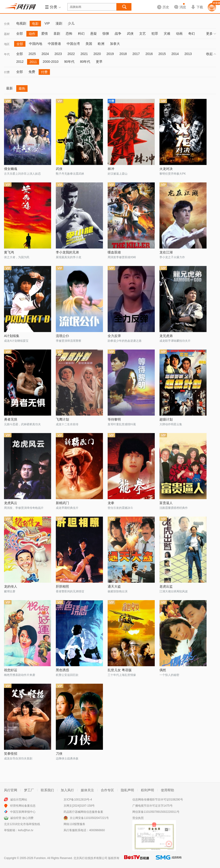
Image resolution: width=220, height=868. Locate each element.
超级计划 (166, 419)
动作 (32, 34)
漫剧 (59, 23)
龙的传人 (11, 586)
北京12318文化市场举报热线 (22, 824)
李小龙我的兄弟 (67, 252)
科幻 (81, 34)
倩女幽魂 (11, 169)
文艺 (143, 34)
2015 (162, 54)
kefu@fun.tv (26, 830)
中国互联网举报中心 (23, 812)
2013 (188, 54)
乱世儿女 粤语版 (120, 670)
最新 (9, 88)
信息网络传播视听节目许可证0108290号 (158, 800)
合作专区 (107, 790)
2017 (136, 54)
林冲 (111, 169)
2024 (45, 54)
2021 (84, 54)
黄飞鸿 (9, 252)
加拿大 (115, 44)
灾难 (167, 34)
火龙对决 (166, 169)
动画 (179, 34)
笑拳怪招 (11, 754)
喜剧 (57, 34)
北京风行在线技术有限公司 (90, 858)
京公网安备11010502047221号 (89, 818)
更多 (211, 34)
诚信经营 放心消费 (22, 818)
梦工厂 (29, 790)
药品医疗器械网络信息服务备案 (83, 812)
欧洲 (101, 44)
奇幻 (191, 34)
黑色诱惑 (62, 670)
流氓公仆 (62, 336)
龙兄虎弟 (166, 336)
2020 (97, 54)
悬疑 (94, 34)
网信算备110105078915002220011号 (156, 812)
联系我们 (47, 790)
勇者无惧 (11, 419)
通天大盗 (114, 586)
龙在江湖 (166, 252)
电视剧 (21, 23)
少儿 (71, 23)
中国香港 (54, 44)
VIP (47, 23)
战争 (118, 34)
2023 (58, 54)
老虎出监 (166, 586)
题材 (7, 34)
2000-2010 (51, 62)
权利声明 (147, 790)
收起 (211, 54)
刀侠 (59, 754)
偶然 (163, 670)
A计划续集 (12, 336)
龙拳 (111, 503)
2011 (33, 62)
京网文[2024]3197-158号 (79, 806)
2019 (110, 54)
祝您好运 (11, 670)
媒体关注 (87, 790)
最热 (22, 88)
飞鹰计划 (62, 419)
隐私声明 (127, 790)
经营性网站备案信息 (23, 806)
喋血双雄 (114, 252)
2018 (123, 54)
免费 (32, 72)
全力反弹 (114, 336)
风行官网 (11, 790)
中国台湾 (73, 44)
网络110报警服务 (74, 824)
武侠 (130, 34)
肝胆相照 (62, 586)
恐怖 (69, 34)
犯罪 (155, 34)
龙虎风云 (11, 503)
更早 (99, 62)
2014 (175, 54)
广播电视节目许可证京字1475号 (153, 806)
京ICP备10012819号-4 (78, 800)
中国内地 (36, 44)
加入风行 (67, 790)
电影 (35, 24)
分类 (7, 24)
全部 (20, 34)
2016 (149, 54)
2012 (20, 62)
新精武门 (62, 503)
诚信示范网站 (19, 800)
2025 (32, 54)
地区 (7, 44)
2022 (71, 54)
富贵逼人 (166, 503)
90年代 (69, 62)
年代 (7, 54)
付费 (7, 72)
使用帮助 (167, 790)
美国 (89, 44)
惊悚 (106, 34)
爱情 (45, 34)
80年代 (85, 62)
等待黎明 (114, 419)
